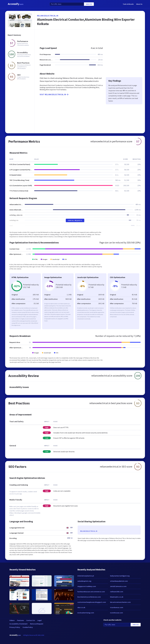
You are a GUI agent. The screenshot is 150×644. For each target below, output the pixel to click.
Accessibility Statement (18, 624)
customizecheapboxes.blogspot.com (92, 602)
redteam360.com (117, 592)
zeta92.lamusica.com (118, 586)
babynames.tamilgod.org (120, 576)
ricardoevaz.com (117, 607)
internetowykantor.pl (86, 576)
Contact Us (31, 620)
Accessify (16, 4)
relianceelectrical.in (48, 16)
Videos (12, 620)
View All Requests (75, 220)
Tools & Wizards (128, 4)
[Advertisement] (90, 37)
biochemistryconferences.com (89, 597)
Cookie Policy (28, 627)
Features (20, 620)
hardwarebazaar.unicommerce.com (91, 592)
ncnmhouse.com (117, 613)
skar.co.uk (81, 607)
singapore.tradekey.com (87, 586)
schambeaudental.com (119, 581)
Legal (39, 620)
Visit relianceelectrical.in (54, 95)
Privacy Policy (15, 627)
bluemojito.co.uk (117, 597)
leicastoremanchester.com (120, 602)
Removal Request (37, 624)
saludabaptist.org (84, 581)
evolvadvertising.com (86, 613)
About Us (139, 4)
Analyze (89, 4)
